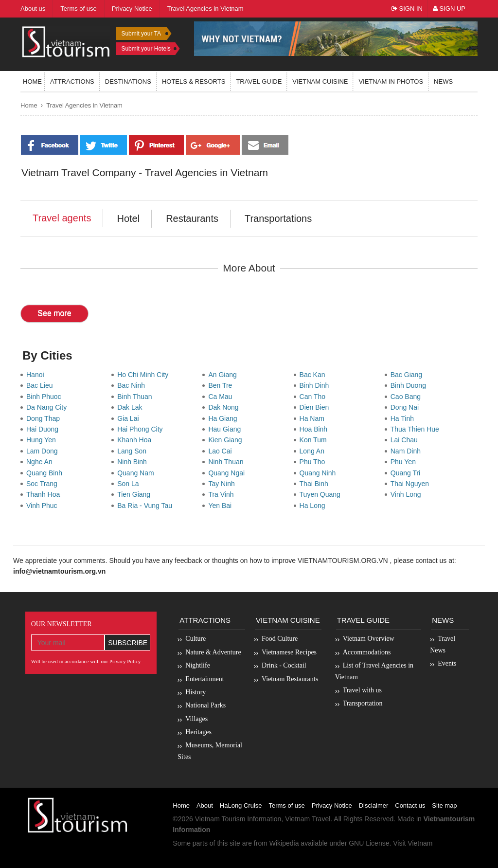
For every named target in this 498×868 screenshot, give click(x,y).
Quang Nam (137, 473)
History (196, 692)
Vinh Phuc (44, 506)
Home (32, 81)
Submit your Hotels (146, 49)
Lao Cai (222, 451)
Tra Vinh (223, 494)
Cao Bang (408, 397)
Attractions (72, 81)
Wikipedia (284, 843)
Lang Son (134, 451)
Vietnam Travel (308, 819)
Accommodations (367, 652)
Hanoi (37, 375)
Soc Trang (44, 484)
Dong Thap (45, 418)
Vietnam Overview (369, 639)
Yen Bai (222, 506)
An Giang (224, 375)
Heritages (198, 732)
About (205, 805)
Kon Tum (315, 440)
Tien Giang (136, 494)
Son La (130, 484)
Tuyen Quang (322, 494)
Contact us (410, 805)
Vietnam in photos (391, 81)
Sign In (407, 9)
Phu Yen (405, 462)
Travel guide (259, 81)
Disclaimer (374, 805)
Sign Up (449, 9)
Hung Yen (43, 440)
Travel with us (362, 690)
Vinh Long (408, 494)
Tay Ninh (223, 484)
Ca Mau (222, 397)
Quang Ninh (320, 473)
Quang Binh (46, 473)
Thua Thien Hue (417, 429)
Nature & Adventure (213, 652)
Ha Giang (224, 418)
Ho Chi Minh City (145, 375)
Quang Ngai (228, 473)
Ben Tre (222, 385)
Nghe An (41, 462)
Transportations (278, 218)
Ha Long (314, 506)
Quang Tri (407, 473)
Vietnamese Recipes (289, 652)
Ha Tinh (404, 418)
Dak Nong (225, 407)
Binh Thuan (136, 397)
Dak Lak (132, 407)
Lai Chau (406, 440)
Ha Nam (314, 418)
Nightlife (198, 665)
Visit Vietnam (413, 843)
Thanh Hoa (45, 494)
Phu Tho (314, 462)
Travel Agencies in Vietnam (84, 105)
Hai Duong (44, 429)
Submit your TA (141, 34)
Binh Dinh (316, 385)
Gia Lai (130, 418)
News (443, 81)
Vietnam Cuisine (320, 81)
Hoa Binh (315, 429)
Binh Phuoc (45, 397)
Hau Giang (226, 429)
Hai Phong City (142, 429)
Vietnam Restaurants (290, 679)
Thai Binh (316, 484)
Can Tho (314, 397)
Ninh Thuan (228, 462)
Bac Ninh (133, 385)
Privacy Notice (332, 805)
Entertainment (205, 679)
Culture (196, 639)
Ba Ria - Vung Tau (147, 506)
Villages (196, 719)
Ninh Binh (134, 462)
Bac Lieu (41, 385)
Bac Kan (314, 375)
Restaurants (192, 218)
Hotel (128, 218)
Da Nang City (48, 407)
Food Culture (280, 639)
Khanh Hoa (136, 440)
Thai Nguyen (412, 484)
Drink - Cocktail (284, 665)
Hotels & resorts (194, 81)
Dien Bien (316, 407)
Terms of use (286, 805)
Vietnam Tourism (220, 819)
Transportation (363, 703)
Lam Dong (44, 451)
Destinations (128, 81)
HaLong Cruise (241, 805)
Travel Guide (363, 620)
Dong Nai (407, 407)
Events (447, 663)
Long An (314, 451)
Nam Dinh (408, 451)
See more (54, 313)
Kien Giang (227, 440)
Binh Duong (410, 385)
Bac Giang (408, 375)
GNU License (369, 843)
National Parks (205, 705)
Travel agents (62, 218)
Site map (444, 805)
